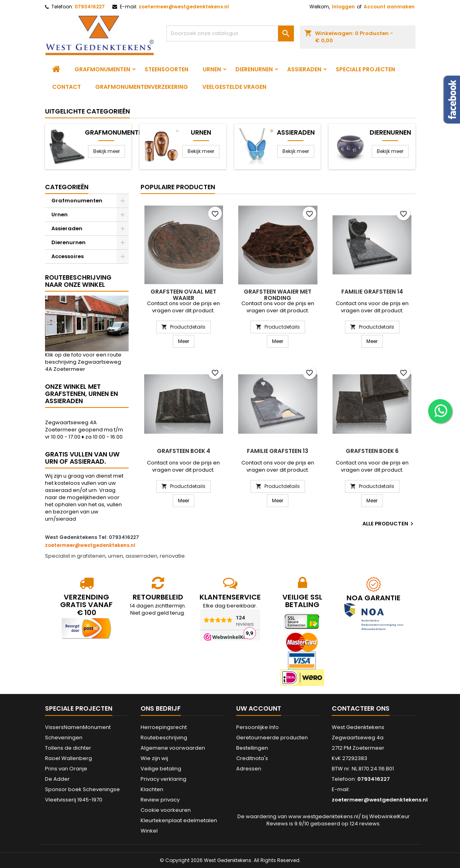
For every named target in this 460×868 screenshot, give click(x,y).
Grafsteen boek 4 (184, 451)
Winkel (149, 831)
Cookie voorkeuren (166, 810)
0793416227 (90, 7)
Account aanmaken (389, 7)
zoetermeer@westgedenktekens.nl (184, 7)
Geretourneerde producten (272, 738)
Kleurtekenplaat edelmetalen (179, 820)
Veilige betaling (161, 769)
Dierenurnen (254, 69)
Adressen (249, 769)
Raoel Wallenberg (69, 758)
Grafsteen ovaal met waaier (183, 295)
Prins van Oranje (66, 769)
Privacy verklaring (163, 779)
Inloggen (343, 7)
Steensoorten (166, 69)
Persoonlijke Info (257, 727)
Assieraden (304, 69)
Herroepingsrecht (164, 727)
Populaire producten (178, 187)
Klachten (152, 789)
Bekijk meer (107, 151)
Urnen (212, 69)
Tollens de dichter (68, 748)
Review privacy (160, 800)
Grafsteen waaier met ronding (278, 295)
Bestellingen (252, 748)
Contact (67, 87)
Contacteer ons (361, 708)
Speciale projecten (365, 69)
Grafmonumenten (102, 69)
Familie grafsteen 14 (372, 292)
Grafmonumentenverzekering (142, 87)
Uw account (259, 708)
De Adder (57, 779)
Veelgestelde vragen (234, 87)
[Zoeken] (230, 33)
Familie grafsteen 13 (278, 451)
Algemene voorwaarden (173, 748)
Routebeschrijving (164, 738)
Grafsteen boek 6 (372, 451)
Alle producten (389, 524)
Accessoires (68, 256)
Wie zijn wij (154, 758)
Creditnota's (252, 758)
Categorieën (67, 187)
